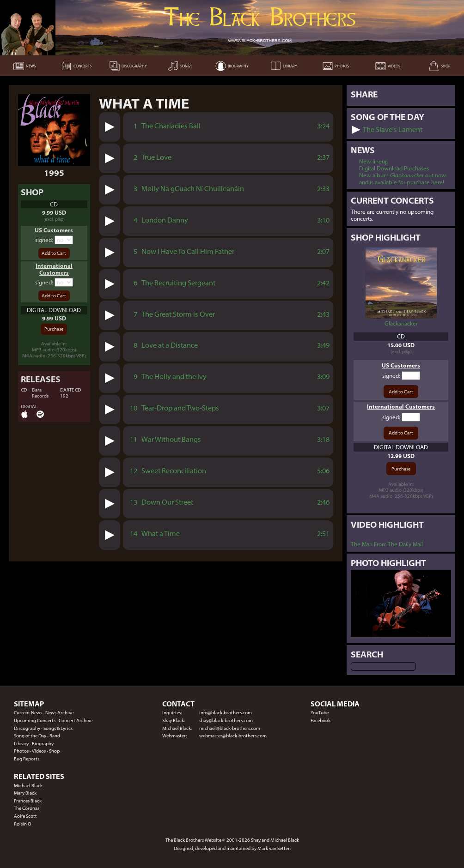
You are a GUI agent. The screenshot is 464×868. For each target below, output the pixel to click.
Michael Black (28, 786)
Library (21, 744)
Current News (28, 713)
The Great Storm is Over (178, 314)
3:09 (323, 377)
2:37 (323, 157)
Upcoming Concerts (35, 720)
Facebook (321, 720)
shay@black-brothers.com (226, 720)
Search (367, 654)
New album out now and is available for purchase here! (403, 179)
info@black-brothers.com (226, 713)
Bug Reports (27, 759)
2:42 (323, 283)
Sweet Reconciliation (174, 471)
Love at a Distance (170, 345)
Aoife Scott (25, 816)
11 (134, 439)
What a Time (161, 533)
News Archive (59, 713)
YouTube (320, 713)
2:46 (323, 502)
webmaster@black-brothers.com (233, 736)
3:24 (323, 126)
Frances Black (28, 801)
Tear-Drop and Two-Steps (180, 408)
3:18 (323, 439)
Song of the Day (30, 736)
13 (134, 502)
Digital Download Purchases (394, 168)
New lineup (374, 161)
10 (134, 408)
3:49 (323, 345)
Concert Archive (76, 720)
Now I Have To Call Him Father (188, 251)
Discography (27, 728)
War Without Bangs (171, 439)
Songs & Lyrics (58, 728)
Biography (43, 744)
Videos (39, 751)
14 (134, 533)
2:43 (323, 314)
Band (55, 736)
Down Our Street (167, 502)
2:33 (323, 189)
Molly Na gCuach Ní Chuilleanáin (193, 189)
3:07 (323, 408)
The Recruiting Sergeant (178, 283)
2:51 (323, 533)
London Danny (165, 220)
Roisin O (23, 824)
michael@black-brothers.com (230, 728)
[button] (110, 127)
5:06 (323, 471)
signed (43, 240)
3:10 (323, 220)
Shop (54, 751)
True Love (156, 157)
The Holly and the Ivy (174, 377)
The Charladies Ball (171, 126)
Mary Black (25, 793)
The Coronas (27, 808)
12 (134, 471)
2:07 (323, 251)
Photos (21, 751)
